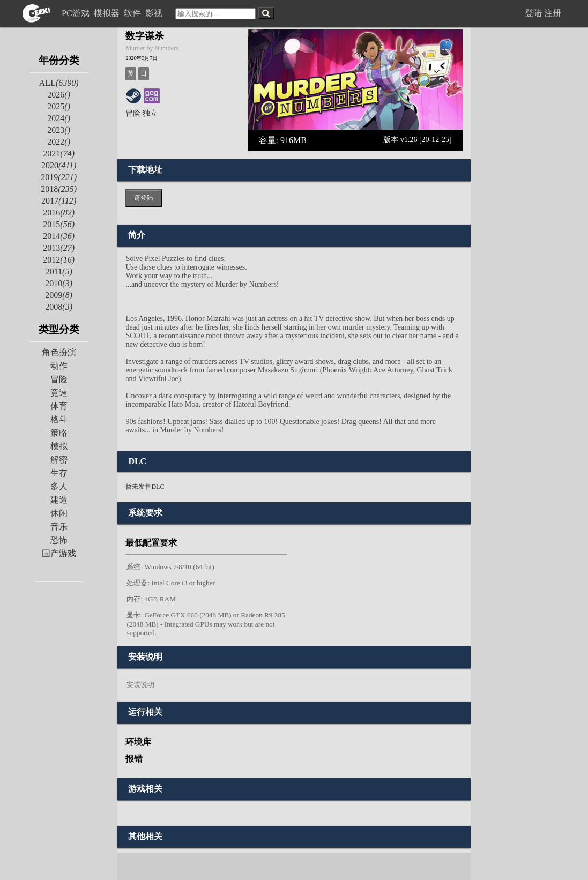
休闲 (59, 513)
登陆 (533, 13)
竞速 (59, 393)
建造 (59, 500)
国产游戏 (59, 553)
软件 (133, 13)
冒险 (59, 379)
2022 (59, 142)
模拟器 (108, 13)
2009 (59, 295)
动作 (59, 366)
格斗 (59, 419)
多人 (59, 486)
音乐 (59, 527)
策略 (59, 433)
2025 (59, 106)
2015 (59, 224)
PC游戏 (77, 13)
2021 (59, 154)
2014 (59, 236)
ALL (59, 83)
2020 (59, 165)
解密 (59, 460)
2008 (59, 307)
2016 (59, 212)
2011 (59, 271)
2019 (59, 177)
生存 (59, 473)
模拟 (59, 446)
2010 (59, 283)
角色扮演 (59, 352)
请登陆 (144, 198)
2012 (59, 260)
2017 (59, 201)
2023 (59, 130)
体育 (59, 406)
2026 (59, 95)
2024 (59, 118)
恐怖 (59, 540)
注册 (553, 13)
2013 (59, 248)
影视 (155, 13)
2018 (59, 189)
